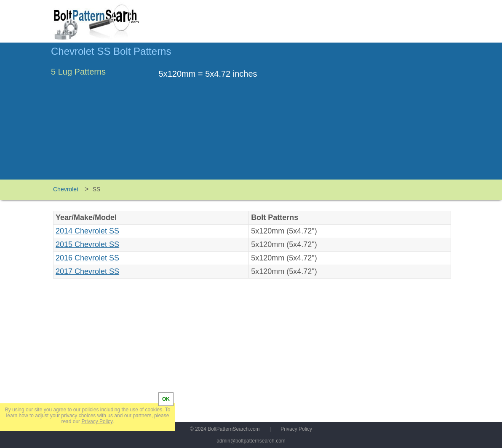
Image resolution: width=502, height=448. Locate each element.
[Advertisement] (380, 115)
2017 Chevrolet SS (87, 271)
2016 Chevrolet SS (87, 258)
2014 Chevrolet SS (87, 231)
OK (166, 399)
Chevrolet (66, 189)
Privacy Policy (296, 429)
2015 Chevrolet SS (87, 244)
